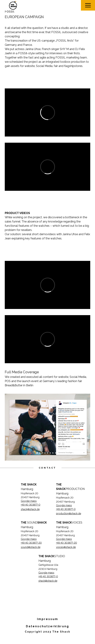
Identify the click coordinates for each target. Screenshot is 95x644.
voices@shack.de (66, 547)
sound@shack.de (31, 547)
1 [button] (37, 453)
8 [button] (55, 453)
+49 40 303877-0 (31, 505)
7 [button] (53, 453)
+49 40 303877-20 (31, 543)
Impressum (48, 619)
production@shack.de (69, 513)
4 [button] (45, 453)
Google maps (29, 501)
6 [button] (50, 453)
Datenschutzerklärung (47, 626)
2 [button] (40, 453)
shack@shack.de (30, 509)
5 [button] (47, 453)
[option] (48, 427)
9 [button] (58, 453)
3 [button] (42, 453)
